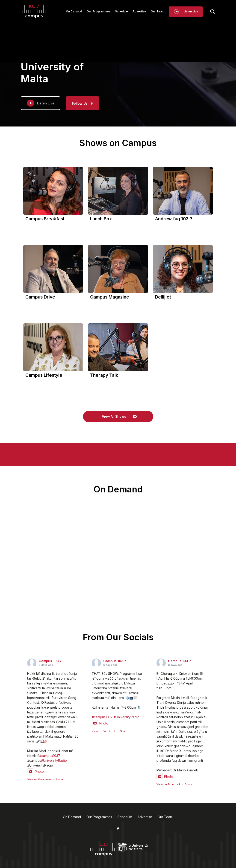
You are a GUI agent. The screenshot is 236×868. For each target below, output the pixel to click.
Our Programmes (99, 817)
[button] (118, 417)
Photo (35, 772)
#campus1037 (50, 756)
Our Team (165, 817)
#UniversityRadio (54, 760)
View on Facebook (39, 779)
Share (59, 779)
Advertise (145, 817)
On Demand (72, 817)
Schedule (125, 817)
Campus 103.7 (50, 661)
